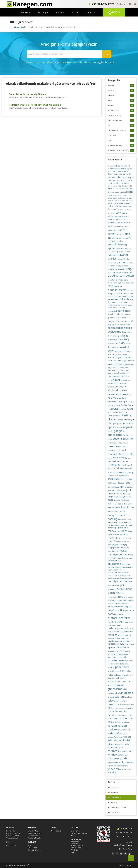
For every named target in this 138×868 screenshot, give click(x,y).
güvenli (117, 439)
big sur (118, 272)
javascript (129, 487)
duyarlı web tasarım (121, 373)
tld (109, 708)
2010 (120, 223)
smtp (131, 661)
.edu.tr (110, 183)
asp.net (122, 252)
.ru (127, 201)
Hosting (121, 105)
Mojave (126, 542)
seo (132, 644)
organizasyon (113, 570)
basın (126, 266)
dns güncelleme (118, 347)
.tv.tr (121, 210)
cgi (115, 286)
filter (111, 419)
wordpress (111, 759)
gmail (129, 427)
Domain (121, 85)
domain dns (123, 355)
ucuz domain (122, 716)
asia (113, 252)
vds (110, 722)
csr (122, 322)
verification (117, 722)
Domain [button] (24, 13)
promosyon (120, 614)
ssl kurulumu (126, 675)
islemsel (116, 487)
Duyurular (113, 792)
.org (129, 195)
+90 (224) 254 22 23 (102, 4)
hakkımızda (112, 443)
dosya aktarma (113, 368)
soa (109, 664)
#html (126, 219)
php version (129, 597)
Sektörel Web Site (121, 120)
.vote (113, 213)
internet (129, 469)
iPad (110, 479)
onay (123, 564)
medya (128, 538)
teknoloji (111, 697)
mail (131, 531)
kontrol (112, 503)
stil (114, 678)
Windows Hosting (121, 145)
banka (127, 259)
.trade (113, 210)
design (125, 335)
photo (122, 593)
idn (127, 461)
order (131, 567)
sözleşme (125, 664)
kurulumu (127, 507)
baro (132, 263)
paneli (119, 581)
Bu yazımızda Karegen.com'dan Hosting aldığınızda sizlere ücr (120, 171)
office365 (111, 561)
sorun (113, 664)
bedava (118, 269)
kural (109, 508)
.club (117, 180)
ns (125, 558)
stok (118, 678)
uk (130, 716)
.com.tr (129, 180)
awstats (116, 255)
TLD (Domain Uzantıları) (121, 130)
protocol (113, 618)
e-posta (125, 380)
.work (127, 216)
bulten (130, 276)
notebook (119, 558)
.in (127, 186)
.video (129, 210)
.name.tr (111, 195)
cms (124, 290)
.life (123, 189)
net (125, 555)
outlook (121, 570)
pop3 (111, 610)
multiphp (124, 545)
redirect (128, 628)
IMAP (124, 465)
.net (116, 195)
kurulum (116, 508)
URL (126, 719)
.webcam (111, 216)
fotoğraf (131, 420)
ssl (126, 671)
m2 (128, 528)
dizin (116, 344)
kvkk (117, 512)
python (130, 622)
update (121, 719)
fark (109, 412)
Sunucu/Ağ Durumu (117, 807)
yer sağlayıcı (112, 766)
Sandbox (115, 641)
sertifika (117, 647)
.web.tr (124, 213)
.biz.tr (125, 178)
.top (130, 206)
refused (111, 632)
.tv (118, 209)
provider (111, 622)
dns (109, 347)
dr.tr (118, 370)
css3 (131, 321)
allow (125, 238)
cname (129, 290)
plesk (126, 600)
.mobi (117, 192)
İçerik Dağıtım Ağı (119, 461)
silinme (110, 655)
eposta (126, 402)
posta (111, 614)
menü (111, 541)
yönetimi (113, 769)
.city (113, 180)
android (113, 244)
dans (122, 325)
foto (125, 420)
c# (108, 280)
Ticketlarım (113, 787)
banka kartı (112, 263)
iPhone (117, 479)
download (111, 370)
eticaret (124, 405)
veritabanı (125, 722)
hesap (118, 446)
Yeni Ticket (113, 812)
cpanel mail (123, 311)
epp (132, 402)
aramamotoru (126, 249)
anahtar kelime (118, 241)
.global (126, 183)
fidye (113, 412)
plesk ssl (118, 603)
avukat (110, 255)
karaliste (123, 494)
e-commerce (120, 376)
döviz (127, 368)
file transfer (120, 412)
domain (128, 351)
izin (122, 487)
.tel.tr (117, 206)
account (118, 226)
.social (110, 203)
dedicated (114, 328)
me (124, 538)
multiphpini (112, 548)
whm (119, 745)
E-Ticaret (121, 95)
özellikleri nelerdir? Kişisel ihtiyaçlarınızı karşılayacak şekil (119, 575)
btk (124, 276)
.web (118, 213)
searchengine (125, 641)
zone (130, 769)
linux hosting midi (114, 522)
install (116, 468)
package (124, 578)
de (129, 325)
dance (117, 325)
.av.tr (109, 178)
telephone (128, 697)
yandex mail (112, 763)
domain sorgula (121, 361)
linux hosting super (118, 525)
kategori (111, 497)
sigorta (127, 651)
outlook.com (112, 573)
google (118, 431)
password (116, 585)
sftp (116, 651)
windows (113, 751)
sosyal (118, 664)
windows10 (115, 755)
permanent (112, 589)
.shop (130, 201)
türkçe (121, 712)
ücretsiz (113, 715)
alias (114, 238)
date (126, 325)
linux (120, 515)
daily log (111, 325)
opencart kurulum (122, 567)
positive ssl (129, 611)
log (114, 528)
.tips (121, 206)
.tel (113, 206)
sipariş (126, 655)
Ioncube (113, 472)
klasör (124, 500)
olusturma (114, 564)
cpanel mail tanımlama (116, 318)
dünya (122, 370)
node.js (112, 558)
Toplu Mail (121, 135)
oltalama (119, 561)
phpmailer (119, 600)
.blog (129, 178)
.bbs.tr (114, 178)
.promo (114, 201)
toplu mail (128, 708)
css (125, 321)
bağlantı (121, 259)
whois (125, 744)
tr (133, 708)
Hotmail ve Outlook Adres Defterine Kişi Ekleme (35, 105)
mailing (112, 538)
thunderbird (124, 705)
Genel (121, 100)
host (125, 447)
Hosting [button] (42, 13)
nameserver (115, 554)
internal (123, 469)
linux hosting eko (124, 519)
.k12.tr (115, 189)
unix (116, 719)
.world (110, 219)
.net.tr (120, 195)
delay (124, 332)
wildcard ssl (118, 748)
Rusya (127, 638)
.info (130, 186)
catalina (121, 280)
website (127, 737)
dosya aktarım (128, 364)
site (114, 657)
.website (118, 216)
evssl (130, 409)
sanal (110, 641)
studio (122, 678)
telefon (119, 697)
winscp (125, 755)
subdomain (115, 681)
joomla (116, 490)
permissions (124, 589)
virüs (127, 729)
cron (128, 317)
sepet (110, 648)
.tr (109, 209)
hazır (111, 446)
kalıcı (118, 494)
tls (112, 708)
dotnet (122, 368)
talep (117, 693)
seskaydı (111, 651)
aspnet (128, 252)
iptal (109, 487)
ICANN (129, 458)
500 (127, 223)
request (123, 632)
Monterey (111, 545)
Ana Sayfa (20, 27)
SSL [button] (74, 13)
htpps (110, 458)
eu (130, 405)
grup (125, 431)
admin (116, 230)
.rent (123, 201)
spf (122, 671)
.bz (133, 178)
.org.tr (110, 198)
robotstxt (117, 638)
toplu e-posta (118, 708)
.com (124, 180)
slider (125, 657)
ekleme (112, 398)
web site (125, 734)
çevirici (124, 283)
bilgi (123, 272)
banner (121, 262)
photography (113, 597)
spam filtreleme (114, 671)
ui (128, 716)
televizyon (114, 700)
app (126, 245)
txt (126, 711)
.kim (120, 189)
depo (118, 336)
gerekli (120, 424)
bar (128, 263)
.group (110, 186)
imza (109, 469)
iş (112, 487)
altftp (129, 238)
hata (120, 442)
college (110, 294)
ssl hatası (117, 675)
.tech (109, 206)
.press (129, 198)
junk (129, 490)
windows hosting (126, 751)
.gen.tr (121, 183)
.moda (122, 192)
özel (119, 573)
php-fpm (111, 600)
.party (115, 198)
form (121, 420)
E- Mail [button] (59, 13)
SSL (121, 125)
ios (120, 472)
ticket (132, 705)
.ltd (109, 192)
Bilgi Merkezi (114, 797)
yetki (119, 766)
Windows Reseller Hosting (121, 150)
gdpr (115, 424)
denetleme (112, 336)
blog (120, 276)
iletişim (119, 465)
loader (110, 528)
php (121, 597)
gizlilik (123, 427)
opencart (111, 567)
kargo (129, 494)
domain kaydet (115, 357)
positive (120, 610)
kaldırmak (111, 494)
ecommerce (124, 394)
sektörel (112, 644)
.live (130, 189)
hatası (125, 443)
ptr (117, 622)
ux (128, 719)
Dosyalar (113, 802)
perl (123, 585)
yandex (124, 758)
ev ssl (110, 409)
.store (121, 203)
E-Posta (121, 90)
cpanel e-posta (117, 302)
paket (130, 578)
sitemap (119, 657)
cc (125, 280)
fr (108, 424)
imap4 (129, 465)
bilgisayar (129, 272)
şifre (121, 651)
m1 (125, 528)
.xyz (117, 219)
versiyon (120, 730)
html (122, 454)
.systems (127, 203)
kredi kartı (121, 504)
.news (125, 195)
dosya (119, 364)
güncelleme (115, 435)
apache (121, 245)
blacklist (113, 276)
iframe (112, 464)
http (115, 458)
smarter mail (123, 661)
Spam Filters (121, 667)
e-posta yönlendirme (117, 388)
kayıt (116, 497)
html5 (129, 454)
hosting (111, 450)
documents (119, 351)
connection (122, 296)
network (130, 555)
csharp (117, 322)
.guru (115, 186)
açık (123, 226)
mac (110, 531)
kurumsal (111, 512)
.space (115, 203)
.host (124, 186)
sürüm (112, 685)
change (119, 286)
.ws (114, 219)
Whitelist (113, 740)
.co (121, 180)
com (115, 294)
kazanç (121, 497)
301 (124, 223)
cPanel (124, 299)
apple (111, 248)
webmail (120, 737)
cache (114, 279)
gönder (110, 431)
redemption (115, 628)
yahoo (117, 759)
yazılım (122, 762)
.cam (109, 180)
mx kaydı (123, 548)
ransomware (116, 625)
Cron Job (111, 322)
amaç (110, 241)
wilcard (110, 748)
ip (123, 473)
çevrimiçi (131, 283)
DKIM (122, 343)
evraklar (123, 409)
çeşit (119, 283)
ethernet (115, 405)
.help (120, 186)
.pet (119, 198)
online (128, 564)
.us (125, 210)
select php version (123, 644)
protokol (124, 618)
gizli (118, 427)
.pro (109, 201)
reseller (112, 635)
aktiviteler (120, 234)
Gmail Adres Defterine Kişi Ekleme (27, 94)
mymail (116, 551)
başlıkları (111, 269)
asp (117, 252)
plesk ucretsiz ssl (120, 607)
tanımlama (126, 693)
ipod (128, 483)
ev (133, 405)
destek (110, 340)
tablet (125, 689)
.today (125, 206)
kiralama (128, 497)
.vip (109, 213)
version (112, 726)
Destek (114, 13)
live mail (129, 525)
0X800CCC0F (112, 223)
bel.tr (123, 269)
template (113, 704)
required (130, 632)
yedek (130, 762)
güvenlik (128, 439)
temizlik (124, 701)
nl (108, 558)
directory (124, 339)
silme (115, 655)
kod (128, 500)
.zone (121, 219)
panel (111, 581)
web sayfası (115, 733)
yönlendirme (123, 769)
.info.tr (110, 189)
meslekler (119, 542)
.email (115, 183)
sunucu (127, 681)
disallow (111, 344)
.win (123, 216)
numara (129, 558)
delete (129, 332)
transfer (113, 711)
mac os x (117, 531)
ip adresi (128, 473)
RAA (109, 625)
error (110, 405)
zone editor (112, 772)
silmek (120, 655)
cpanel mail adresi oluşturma (119, 314)
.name (129, 192)
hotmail (121, 450)
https (122, 458)
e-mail (117, 380)
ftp (111, 423)
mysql (123, 551)
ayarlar (124, 255)
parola (128, 581)
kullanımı (129, 504)
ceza (110, 286)
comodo (122, 293)
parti (109, 585)
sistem (110, 657)
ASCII (109, 252)
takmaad (111, 693)
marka (120, 538)
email (120, 398)
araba (118, 249)
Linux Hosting (121, 110)
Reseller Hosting (121, 115)
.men (112, 192)
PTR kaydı (123, 622)
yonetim (125, 766)
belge (129, 269)
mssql (118, 545)
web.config (112, 737)
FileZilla (126, 415)
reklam (117, 632)
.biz (120, 177)
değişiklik (126, 328)
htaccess (113, 454)
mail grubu (124, 534)
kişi (110, 500)
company (114, 296)
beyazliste (111, 272)
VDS (121, 140)
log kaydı (120, 528)
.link (127, 189)
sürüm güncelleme (116, 687)
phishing (113, 593)
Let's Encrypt (116, 513)
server (125, 647)
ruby (123, 638)
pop (130, 606)
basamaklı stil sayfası (116, 266)
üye (131, 719)
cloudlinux (114, 290)
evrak (116, 409)
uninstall (111, 719)
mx (118, 548)
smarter (113, 660)
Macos (125, 531)
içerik (110, 461)
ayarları (112, 259)
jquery (123, 491)
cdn (115, 283)
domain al (112, 354)
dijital (115, 340)
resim (120, 635)
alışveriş (119, 238)
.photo (124, 198)
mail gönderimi (113, 534)
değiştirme (114, 332)
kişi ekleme (116, 500)
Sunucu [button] (90, 13)
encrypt (119, 402)
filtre (117, 420)
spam (110, 667)
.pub (119, 201)
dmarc (128, 344)
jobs (109, 491)
